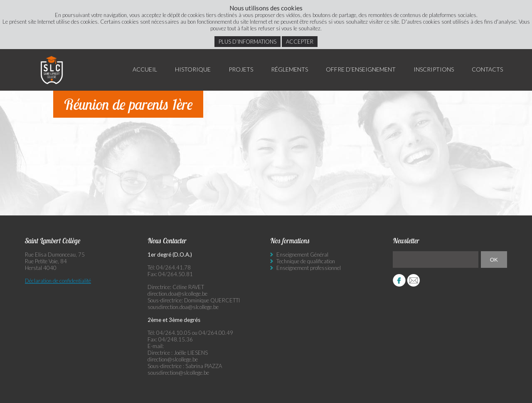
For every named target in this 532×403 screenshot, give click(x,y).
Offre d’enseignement (361, 69)
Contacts (487, 69)
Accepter (300, 42)
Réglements (289, 69)
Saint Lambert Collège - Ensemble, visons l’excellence (52, 70)
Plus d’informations (248, 42)
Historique (193, 69)
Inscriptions (434, 69)
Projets (241, 69)
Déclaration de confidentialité (58, 281)
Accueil (145, 69)
